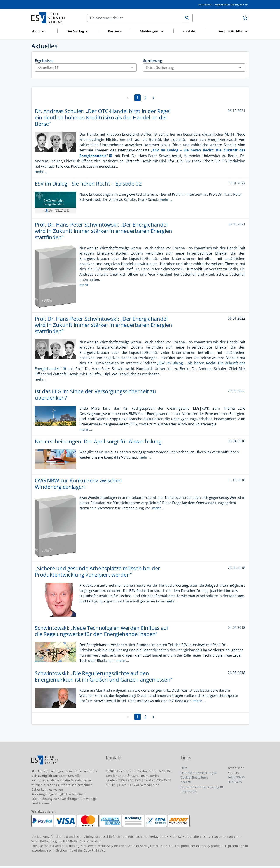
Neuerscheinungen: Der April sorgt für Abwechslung (98, 441)
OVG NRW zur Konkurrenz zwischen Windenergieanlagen (78, 484)
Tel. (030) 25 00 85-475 (236, 779)
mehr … (41, 172)
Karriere (115, 31)
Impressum (189, 792)
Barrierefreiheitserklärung (200, 787)
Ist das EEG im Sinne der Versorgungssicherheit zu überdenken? (95, 394)
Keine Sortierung (196, 67)
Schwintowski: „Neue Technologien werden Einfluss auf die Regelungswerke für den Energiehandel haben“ (102, 631)
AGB (184, 782)
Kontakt (189, 31)
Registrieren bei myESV (229, 4)
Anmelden (205, 4)
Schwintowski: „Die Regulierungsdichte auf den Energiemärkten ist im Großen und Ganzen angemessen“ (103, 676)
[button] (43, 31)
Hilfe (184, 768)
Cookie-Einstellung (194, 777)
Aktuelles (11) (87, 67)
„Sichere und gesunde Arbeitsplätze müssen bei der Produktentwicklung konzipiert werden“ (97, 571)
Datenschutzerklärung (197, 773)
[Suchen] (135, 18)
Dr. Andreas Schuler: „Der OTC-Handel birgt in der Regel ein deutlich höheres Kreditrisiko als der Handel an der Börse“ (103, 117)
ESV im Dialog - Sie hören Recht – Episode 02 (88, 183)
